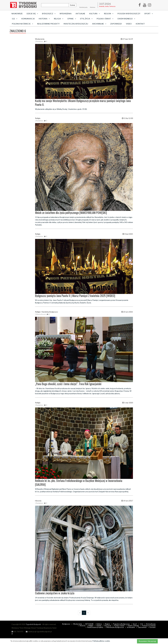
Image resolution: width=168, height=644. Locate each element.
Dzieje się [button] (32, 14)
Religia (91, 626)
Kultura (99, 624)
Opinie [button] (72, 19)
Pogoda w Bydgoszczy (129, 14)
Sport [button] (149, 14)
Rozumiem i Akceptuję (147, 641)
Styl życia (108, 626)
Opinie (99, 626)
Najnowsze (17, 14)
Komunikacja (28, 19)
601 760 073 (17, 632)
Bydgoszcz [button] (49, 14)
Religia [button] (59, 19)
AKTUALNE (80, 14)
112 (142, 624)
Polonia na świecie (149, 626)
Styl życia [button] (86, 19)
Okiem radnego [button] (126, 19)
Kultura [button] (95, 14)
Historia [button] (44, 19)
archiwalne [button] (99, 24)
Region (108, 624)
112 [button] (15, 19)
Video (129, 24)
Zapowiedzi (116, 24)
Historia (82, 626)
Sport (135, 624)
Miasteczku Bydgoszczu (76, 24)
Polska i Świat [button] (105, 19)
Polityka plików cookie (101, 641)
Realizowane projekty (48, 24)
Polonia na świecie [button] (22, 24)
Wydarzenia (66, 14)
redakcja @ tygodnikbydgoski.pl (39, 632)
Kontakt (140, 24)
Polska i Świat (119, 626)
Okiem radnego (133, 626)
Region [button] (109, 14)
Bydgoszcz (66, 624)
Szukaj (72, 5)
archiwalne (131, 627)
